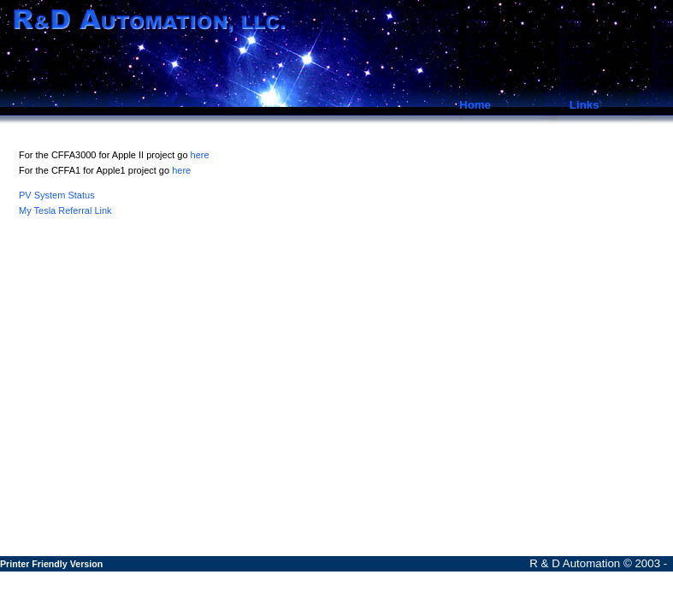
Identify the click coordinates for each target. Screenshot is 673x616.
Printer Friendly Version (51, 564)
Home (475, 105)
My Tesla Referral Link (65, 210)
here (200, 155)
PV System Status (57, 195)
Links (584, 105)
